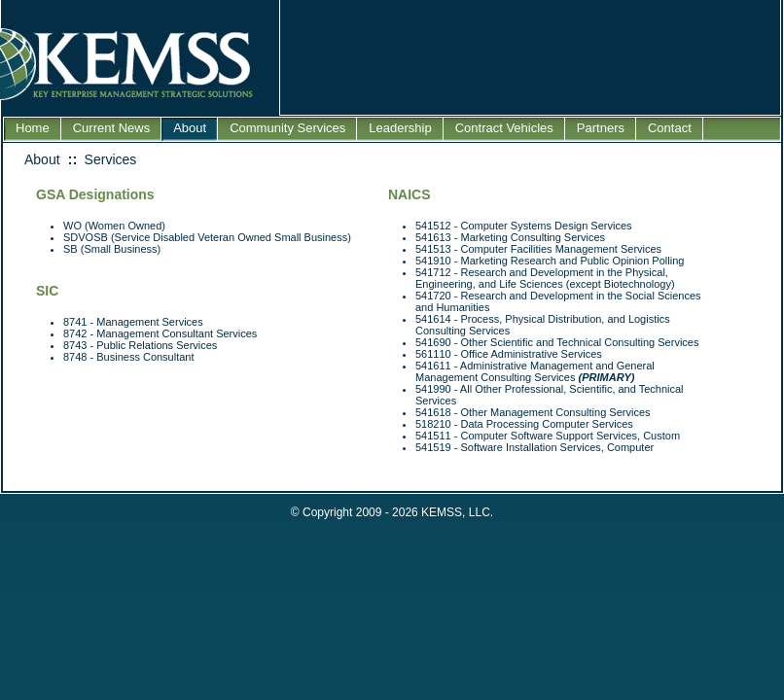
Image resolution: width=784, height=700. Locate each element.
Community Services (287, 128)
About (190, 128)
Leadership (400, 128)
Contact (670, 128)
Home (33, 128)
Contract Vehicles (504, 128)
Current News (111, 128)
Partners (601, 128)
